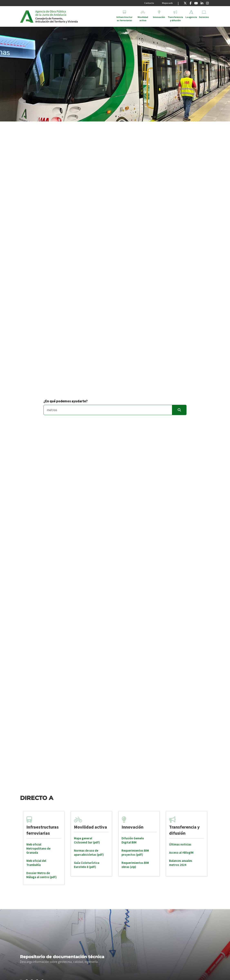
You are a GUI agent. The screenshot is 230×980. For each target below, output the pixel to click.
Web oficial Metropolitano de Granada (38, 848)
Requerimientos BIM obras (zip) (135, 865)
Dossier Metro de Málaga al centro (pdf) (41, 875)
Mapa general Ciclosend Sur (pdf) (87, 840)
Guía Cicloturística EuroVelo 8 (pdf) (87, 865)
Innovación (132, 827)
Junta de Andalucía (27, 16)
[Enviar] (179, 410)
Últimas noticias (180, 844)
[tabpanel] (44, 848)
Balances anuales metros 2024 (181, 863)
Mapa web (167, 3)
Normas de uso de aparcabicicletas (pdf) (89, 853)
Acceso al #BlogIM (181, 853)
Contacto (149, 3)
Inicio (67, 16)
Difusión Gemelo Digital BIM (133, 840)
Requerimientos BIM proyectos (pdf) (135, 853)
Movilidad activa (90, 827)
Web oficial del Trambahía (36, 863)
